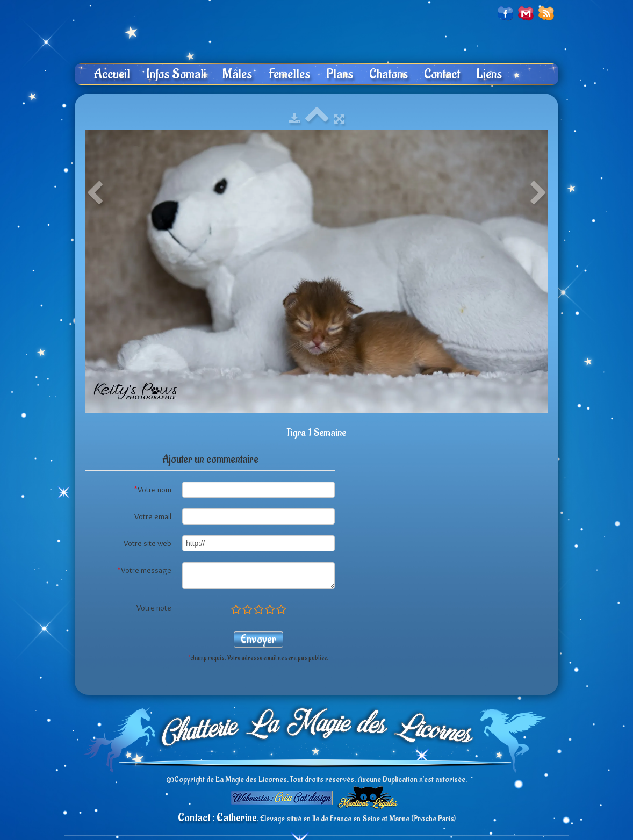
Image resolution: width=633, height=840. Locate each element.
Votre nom (153, 490)
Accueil (112, 74)
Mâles (237, 74)
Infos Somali (176, 74)
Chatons (389, 74)
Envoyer (258, 639)
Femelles (289, 74)
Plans (340, 74)
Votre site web (148, 543)
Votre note (154, 608)
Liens (489, 74)
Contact (442, 74)
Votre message (144, 570)
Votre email (153, 516)
